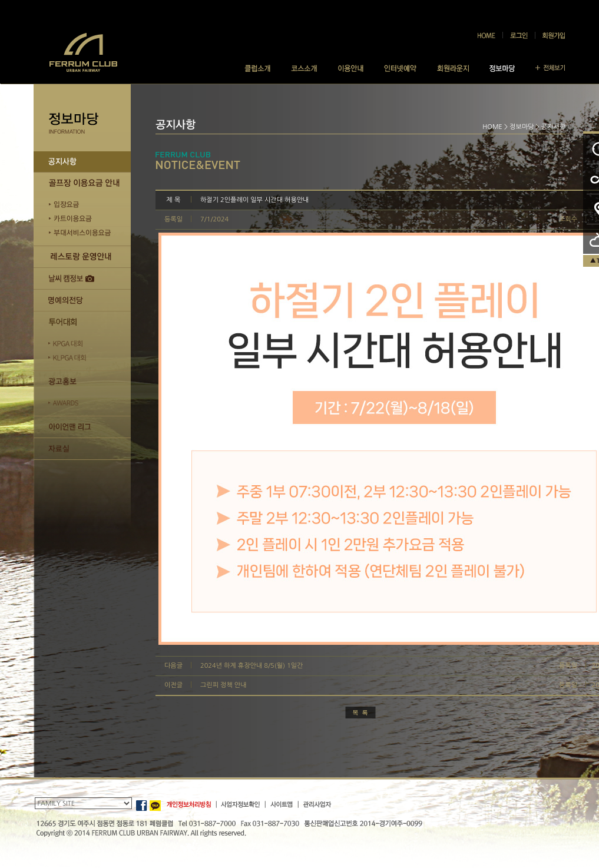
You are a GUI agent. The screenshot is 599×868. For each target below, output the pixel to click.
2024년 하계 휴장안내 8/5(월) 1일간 (252, 666)
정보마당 (522, 127)
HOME (492, 127)
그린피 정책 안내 (224, 685)
